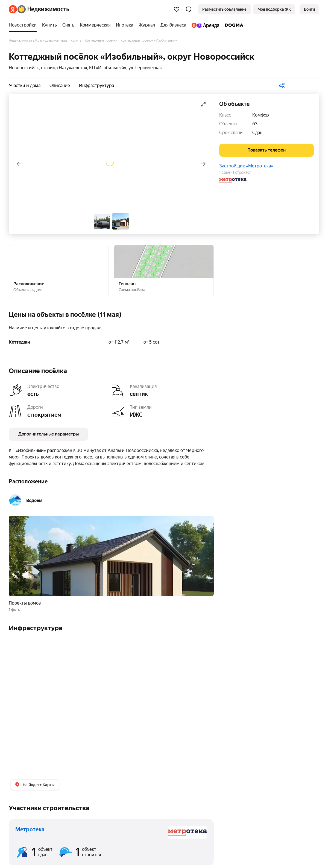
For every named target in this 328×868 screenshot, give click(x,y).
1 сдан (225, 172)
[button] (189, 9)
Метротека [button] (30, 829)
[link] (309, 9)
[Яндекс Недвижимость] (43, 9)
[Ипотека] (125, 25)
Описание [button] (60, 85)
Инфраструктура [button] (96, 85)
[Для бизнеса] (173, 25)
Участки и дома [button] (25, 85)
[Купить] (49, 25)
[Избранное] (177, 9)
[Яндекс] (13, 9)
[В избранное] (304, 85)
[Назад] (19, 164)
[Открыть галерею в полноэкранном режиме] (203, 104)
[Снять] (68, 25)
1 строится (242, 172)
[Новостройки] (24, 25)
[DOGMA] (233, 25)
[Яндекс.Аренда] (205, 25)
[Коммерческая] (95, 25)
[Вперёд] (203, 164)
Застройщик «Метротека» (246, 166)
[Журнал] (147, 25)
